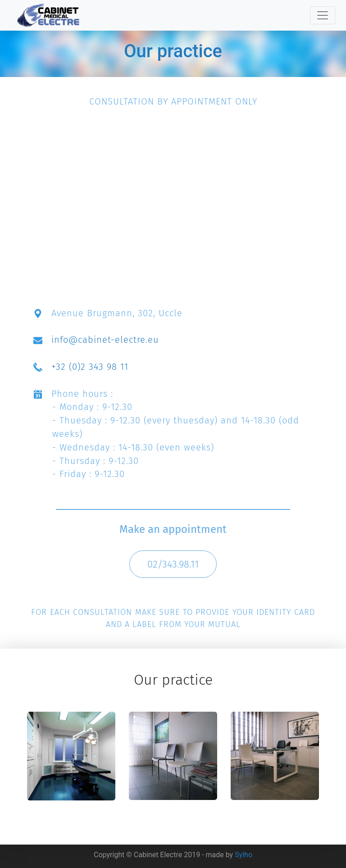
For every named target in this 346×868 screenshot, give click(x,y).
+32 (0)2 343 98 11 (90, 367)
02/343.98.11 (173, 564)
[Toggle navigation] (323, 15)
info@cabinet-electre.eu (105, 340)
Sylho (244, 855)
